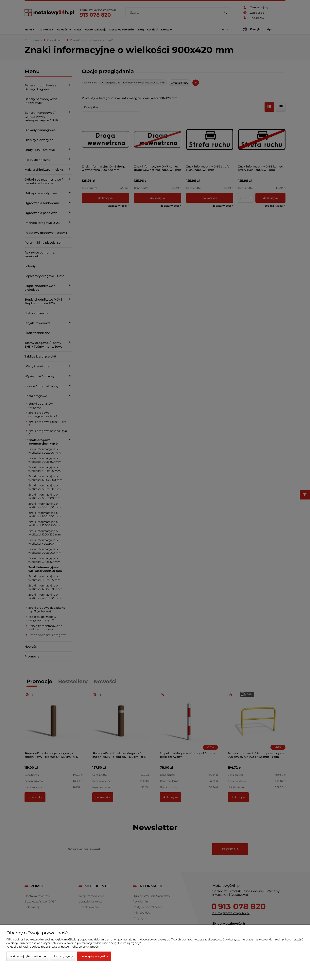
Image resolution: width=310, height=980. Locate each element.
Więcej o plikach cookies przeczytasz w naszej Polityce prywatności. (53, 947)
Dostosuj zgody (63, 956)
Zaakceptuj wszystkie (94, 956)
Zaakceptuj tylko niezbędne (28, 956)
